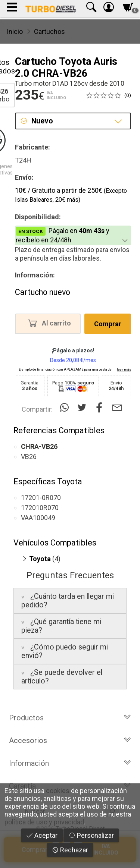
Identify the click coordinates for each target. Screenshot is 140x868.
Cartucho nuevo (43, 292)
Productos (70, 718)
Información (70, 763)
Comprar (108, 324)
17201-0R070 (41, 498)
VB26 (29, 457)
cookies (58, 791)
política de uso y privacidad (44, 822)
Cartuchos (49, 32)
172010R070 (40, 508)
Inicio (15, 32)
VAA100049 (38, 518)
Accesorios (70, 740)
